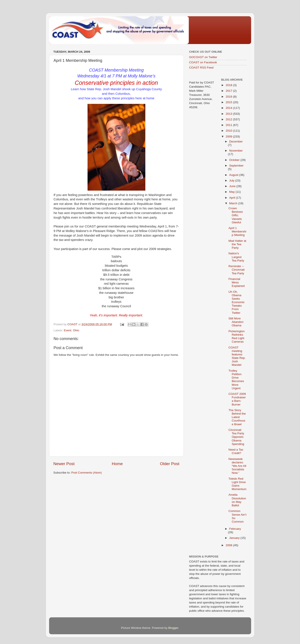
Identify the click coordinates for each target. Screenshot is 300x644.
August (234, 175)
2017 (229, 91)
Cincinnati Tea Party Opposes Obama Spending (236, 437)
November (236, 151)
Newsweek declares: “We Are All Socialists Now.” (237, 466)
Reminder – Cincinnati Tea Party (237, 270)
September (236, 166)
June (233, 186)
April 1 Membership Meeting (237, 231)
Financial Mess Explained (237, 282)
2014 (229, 108)
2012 (229, 119)
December (236, 141)
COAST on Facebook (203, 62)
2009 (229, 136)
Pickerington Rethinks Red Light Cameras (237, 337)
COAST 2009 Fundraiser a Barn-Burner (237, 399)
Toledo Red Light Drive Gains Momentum (238, 484)
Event (68, 330)
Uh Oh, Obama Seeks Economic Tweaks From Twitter (237, 302)
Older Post (170, 464)
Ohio (76, 330)
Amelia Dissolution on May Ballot (237, 500)
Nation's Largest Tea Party (236, 257)
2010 (229, 131)
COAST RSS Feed (201, 68)
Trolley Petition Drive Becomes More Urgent (236, 379)
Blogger (173, 628)
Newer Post (64, 464)
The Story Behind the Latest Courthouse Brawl (237, 417)
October (235, 160)
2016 (229, 97)
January (235, 538)
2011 (229, 125)
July (232, 181)
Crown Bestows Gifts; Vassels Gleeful (236, 215)
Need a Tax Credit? (236, 451)
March (234, 203)
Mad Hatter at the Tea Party (237, 244)
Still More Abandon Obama (236, 322)
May (232, 192)
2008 (229, 545)
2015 (229, 102)
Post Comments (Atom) (86, 473)
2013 (229, 114)
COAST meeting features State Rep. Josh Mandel (237, 356)
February (235, 529)
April (233, 198)
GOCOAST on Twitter (203, 57)
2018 (229, 85)
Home (117, 464)
